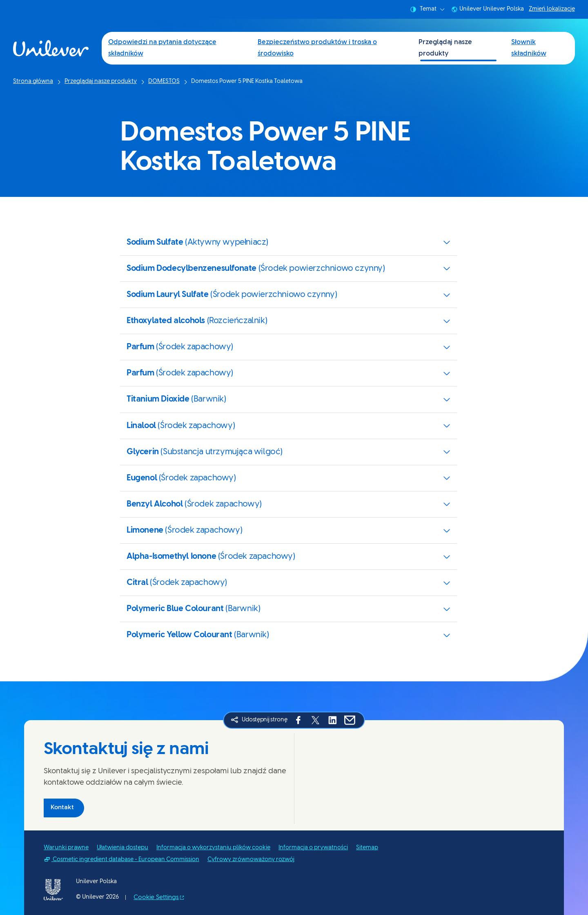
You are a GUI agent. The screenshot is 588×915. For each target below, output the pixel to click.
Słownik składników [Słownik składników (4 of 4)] (529, 48)
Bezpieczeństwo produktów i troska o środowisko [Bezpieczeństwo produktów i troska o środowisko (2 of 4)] (317, 48)
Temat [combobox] (427, 9)
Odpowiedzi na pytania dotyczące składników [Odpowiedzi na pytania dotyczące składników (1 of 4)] (162, 48)
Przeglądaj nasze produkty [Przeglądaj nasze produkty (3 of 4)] (445, 48)
